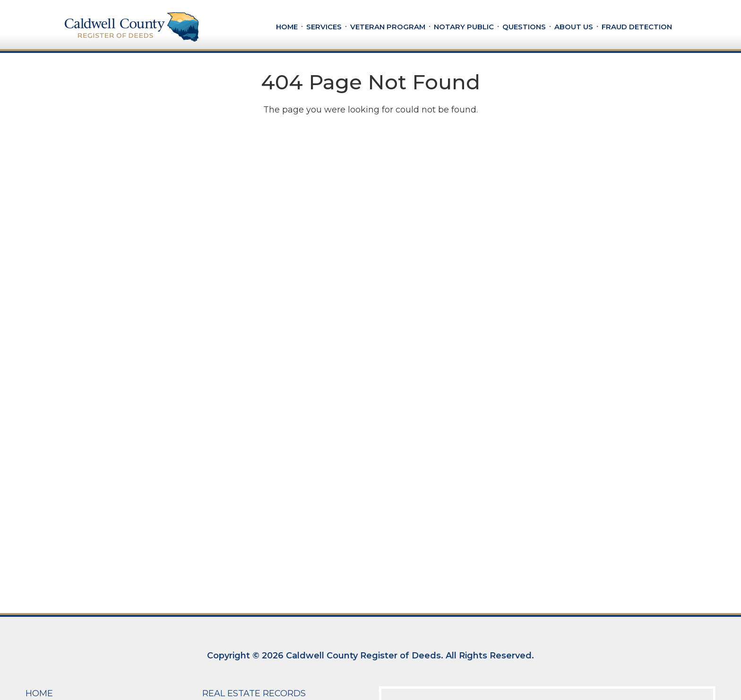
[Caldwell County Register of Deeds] (132, 27)
